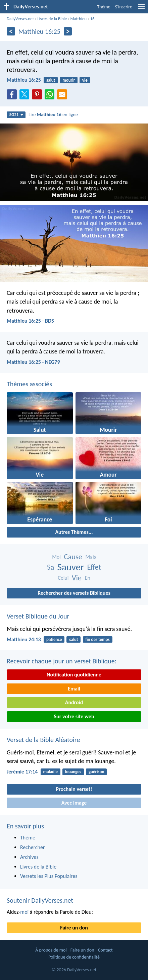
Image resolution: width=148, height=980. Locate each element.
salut (51, 80)
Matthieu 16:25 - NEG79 (33, 362)
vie (85, 80)
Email (74, 689)
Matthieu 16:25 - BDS (30, 321)
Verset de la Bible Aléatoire (43, 740)
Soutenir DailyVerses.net (40, 900)
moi (24, 912)
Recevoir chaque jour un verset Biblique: (62, 661)
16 (92, 19)
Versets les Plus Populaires (49, 876)
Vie (77, 578)
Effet (94, 567)
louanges (73, 772)
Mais (91, 557)
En (88, 578)
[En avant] (68, 31)
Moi (56, 557)
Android (74, 702)
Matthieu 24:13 (24, 639)
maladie (51, 772)
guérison (96, 772)
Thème (104, 7)
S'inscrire (124, 7)
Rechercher (33, 847)
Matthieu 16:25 (24, 80)
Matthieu (79, 19)
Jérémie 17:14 (22, 772)
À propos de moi (51, 950)
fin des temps (97, 639)
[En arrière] (11, 31)
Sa (51, 567)
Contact (105, 950)
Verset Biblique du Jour (38, 616)
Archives (29, 857)
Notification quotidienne (74, 675)
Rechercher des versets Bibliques (74, 593)
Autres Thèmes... (74, 532)
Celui (63, 578)
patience (54, 639)
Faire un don (74, 928)
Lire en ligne (53, 114)
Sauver (71, 567)
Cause (73, 557)
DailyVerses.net (20, 19)
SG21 (16, 115)
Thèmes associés (29, 384)
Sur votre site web (74, 716)
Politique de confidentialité (74, 957)
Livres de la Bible (52, 19)
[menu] (141, 9)
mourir (69, 80)
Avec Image (74, 803)
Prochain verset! (74, 789)
